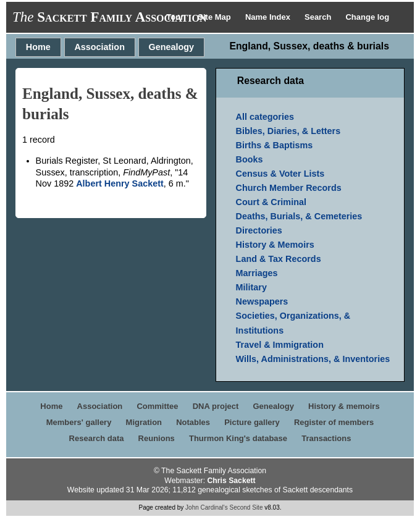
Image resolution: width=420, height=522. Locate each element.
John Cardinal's (207, 507)
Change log (367, 17)
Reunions (157, 438)
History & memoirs (344, 406)
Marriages (257, 273)
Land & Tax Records (279, 259)
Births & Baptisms (275, 145)
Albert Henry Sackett (120, 183)
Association (99, 47)
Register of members (334, 422)
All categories (265, 117)
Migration (144, 422)
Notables (193, 422)
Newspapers (262, 301)
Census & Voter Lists (280, 174)
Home (38, 47)
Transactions (326, 438)
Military (251, 287)
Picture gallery (252, 422)
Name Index (269, 17)
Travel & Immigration (280, 345)
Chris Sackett (231, 481)
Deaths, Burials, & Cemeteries (299, 216)
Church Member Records (289, 188)
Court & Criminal (271, 202)
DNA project (216, 406)
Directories (259, 230)
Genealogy (172, 47)
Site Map (215, 17)
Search (319, 17)
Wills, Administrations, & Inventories (313, 359)
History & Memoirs (275, 245)
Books (250, 159)
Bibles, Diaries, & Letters (288, 131)
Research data (97, 438)
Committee (157, 406)
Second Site (246, 507)
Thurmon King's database (238, 438)
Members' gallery (79, 422)
